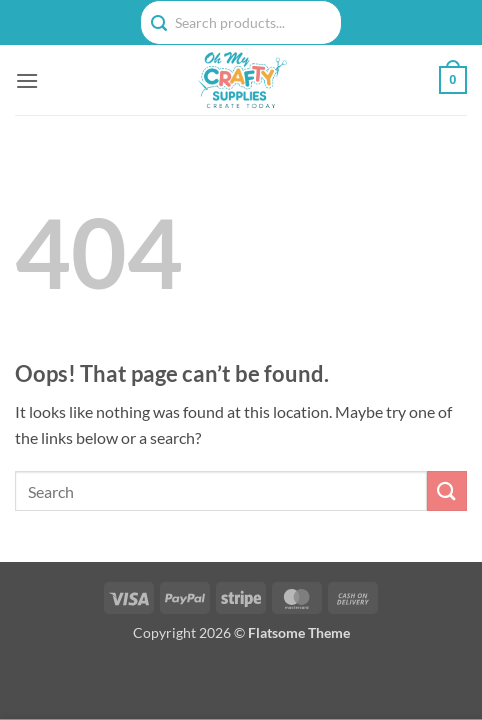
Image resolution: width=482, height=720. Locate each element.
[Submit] (447, 490)
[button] (27, 80)
